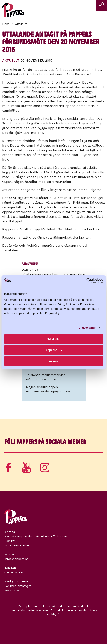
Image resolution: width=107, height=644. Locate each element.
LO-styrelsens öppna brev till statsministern (53, 274)
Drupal (55, 610)
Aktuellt (21, 24)
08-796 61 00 (14, 572)
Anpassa (54, 350)
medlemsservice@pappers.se (48, 391)
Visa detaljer (87, 328)
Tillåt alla (54, 339)
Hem (6, 24)
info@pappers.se (16, 559)
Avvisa (54, 361)
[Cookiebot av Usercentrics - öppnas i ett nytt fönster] (86, 281)
